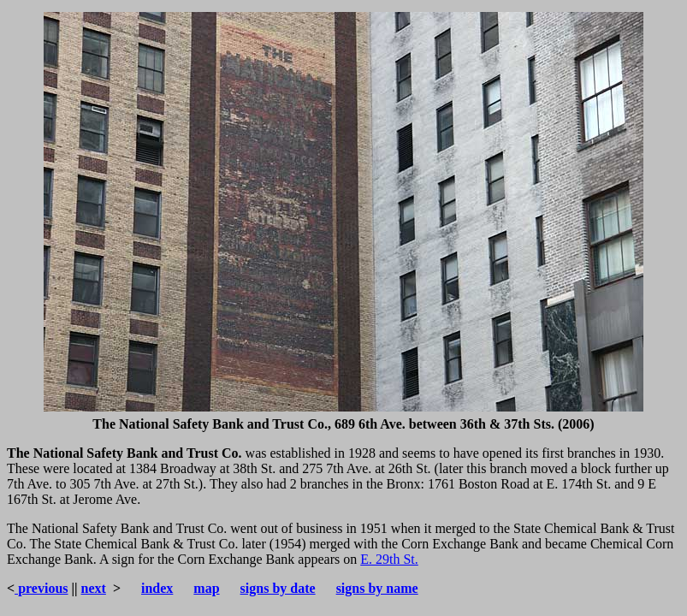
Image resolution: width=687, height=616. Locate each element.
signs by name (377, 588)
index (157, 588)
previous (41, 588)
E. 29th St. (389, 559)
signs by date (278, 588)
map (206, 588)
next (94, 588)
